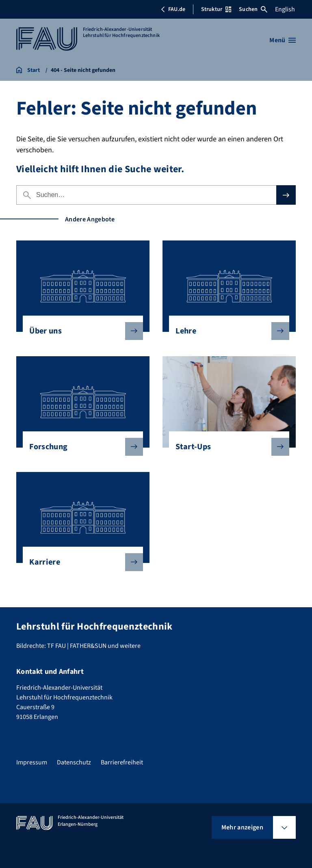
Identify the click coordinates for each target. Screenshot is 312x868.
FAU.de (173, 9)
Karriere (79, 562)
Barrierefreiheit (122, 762)
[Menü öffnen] (283, 40)
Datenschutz (74, 762)
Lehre (226, 331)
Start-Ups (226, 447)
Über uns (79, 331)
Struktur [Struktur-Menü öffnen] (216, 9)
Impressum (32, 762)
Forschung (79, 447)
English (285, 9)
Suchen (253, 9)
